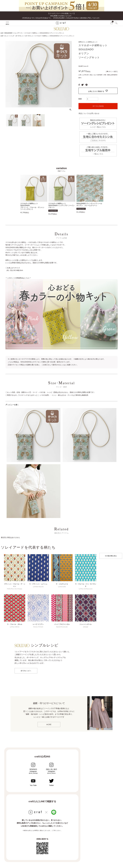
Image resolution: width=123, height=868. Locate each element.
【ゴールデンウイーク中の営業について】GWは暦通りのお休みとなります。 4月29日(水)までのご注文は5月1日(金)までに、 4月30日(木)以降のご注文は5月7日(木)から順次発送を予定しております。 (62, 16)
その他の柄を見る (111, 556)
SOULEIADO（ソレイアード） (14, 33)
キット (6, 36)
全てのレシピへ (26, 671)
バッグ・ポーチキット (17, 36)
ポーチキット (29, 36)
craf (2, 33)
